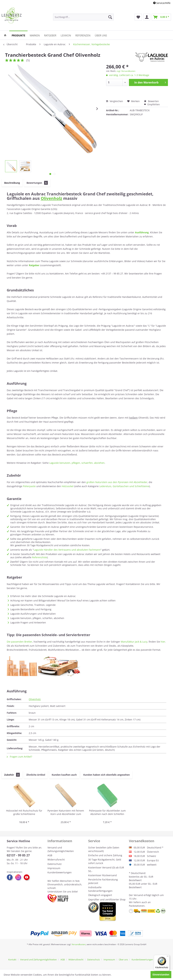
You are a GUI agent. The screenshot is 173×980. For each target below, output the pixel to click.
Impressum (54, 868)
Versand (138, 895)
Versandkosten (79, 944)
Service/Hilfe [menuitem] (162, 3)
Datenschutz (55, 864)
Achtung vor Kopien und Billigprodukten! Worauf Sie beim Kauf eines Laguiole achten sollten (63, 600)
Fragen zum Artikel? (19, 757)
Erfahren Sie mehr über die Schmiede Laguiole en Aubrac (43, 596)
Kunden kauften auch (64, 775)
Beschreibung (12, 183)
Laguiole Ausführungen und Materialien (33, 614)
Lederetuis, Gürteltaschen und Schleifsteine (124, 486)
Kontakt (12, 960)
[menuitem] (83, 17)
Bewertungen (37, 183)
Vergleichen (115, 101)
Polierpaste (29, 486)
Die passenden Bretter (20, 642)
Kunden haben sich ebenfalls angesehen (107, 775)
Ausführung (142, 232)
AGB (50, 855)
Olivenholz (51, 198)
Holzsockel (68, 486)
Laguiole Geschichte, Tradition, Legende (33, 605)
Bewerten (151, 101)
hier (163, 642)
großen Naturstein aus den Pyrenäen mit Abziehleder (117, 482)
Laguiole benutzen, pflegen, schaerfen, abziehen (77, 463)
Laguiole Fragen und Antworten (28, 622)
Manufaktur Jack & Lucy (134, 642)
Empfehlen (152, 104)
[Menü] (168, 957)
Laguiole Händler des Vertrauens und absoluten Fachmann (67, 550)
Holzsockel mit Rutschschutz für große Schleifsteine (24, 812)
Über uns (123, 960)
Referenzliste (40, 557)
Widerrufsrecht (56, 860)
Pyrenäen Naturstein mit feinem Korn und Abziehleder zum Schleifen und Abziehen (66, 812)
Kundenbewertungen (60, 872)
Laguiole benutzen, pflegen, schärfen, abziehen (37, 618)
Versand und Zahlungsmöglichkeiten (61, 849)
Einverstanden (161, 974)
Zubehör (12, 775)
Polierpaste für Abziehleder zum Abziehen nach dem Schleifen (107, 812)
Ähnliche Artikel (36, 775)
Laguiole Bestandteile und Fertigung (31, 609)
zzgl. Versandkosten (126, 71)
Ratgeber (34, 265)
